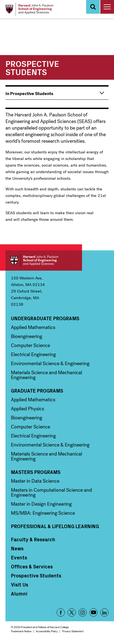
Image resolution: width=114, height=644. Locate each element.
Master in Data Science (35, 481)
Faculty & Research (33, 539)
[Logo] (29, 9)
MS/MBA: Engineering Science (43, 513)
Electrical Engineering (33, 354)
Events (19, 557)
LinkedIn (104, 612)
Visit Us (20, 585)
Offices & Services (32, 566)
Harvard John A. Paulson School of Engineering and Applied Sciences (44, 261)
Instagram (83, 612)
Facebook (61, 612)
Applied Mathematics (33, 327)
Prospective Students (36, 576)
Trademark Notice (21, 631)
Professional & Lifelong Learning (55, 526)
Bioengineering (27, 336)
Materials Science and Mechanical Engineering (46, 375)
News (17, 548)
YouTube (93, 612)
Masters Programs (36, 472)
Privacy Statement (73, 631)
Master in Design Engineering (41, 504)
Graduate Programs (37, 391)
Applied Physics (27, 409)
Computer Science (30, 345)
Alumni (19, 594)
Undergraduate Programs (45, 318)
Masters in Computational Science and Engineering (51, 493)
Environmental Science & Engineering (50, 363)
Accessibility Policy (47, 631)
